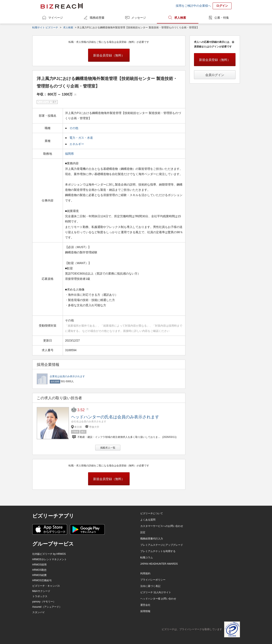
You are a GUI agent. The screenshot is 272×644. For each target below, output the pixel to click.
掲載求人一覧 (108, 448)
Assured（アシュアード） (47, 607)
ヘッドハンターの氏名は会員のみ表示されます (115, 417)
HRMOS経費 (40, 575)
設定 (143, 532)
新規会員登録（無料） (109, 55)
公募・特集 (222, 18)
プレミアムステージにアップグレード (162, 545)
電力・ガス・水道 (81, 138)
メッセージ (139, 18)
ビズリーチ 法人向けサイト (156, 592)
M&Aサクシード (41, 591)
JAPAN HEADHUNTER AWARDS (159, 564)
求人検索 (180, 18)
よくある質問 (148, 520)
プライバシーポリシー (153, 580)
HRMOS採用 (40, 565)
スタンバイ (39, 612)
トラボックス (40, 596)
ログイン (222, 6)
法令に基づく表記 (150, 586)
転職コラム (147, 558)
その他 (74, 128)
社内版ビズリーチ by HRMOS (49, 554)
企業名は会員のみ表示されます (67, 376)
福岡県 (70, 154)
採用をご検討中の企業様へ (193, 6)
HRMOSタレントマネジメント (50, 559)
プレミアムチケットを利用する (158, 551)
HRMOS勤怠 (40, 570)
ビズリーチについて (152, 513)
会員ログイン (215, 75)
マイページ (56, 18)
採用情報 (145, 611)
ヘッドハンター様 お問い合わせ (158, 599)
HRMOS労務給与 (42, 580)
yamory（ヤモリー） (44, 602)
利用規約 (145, 573)
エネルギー (77, 144)
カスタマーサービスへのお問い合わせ (162, 526)
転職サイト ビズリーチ (45, 27)
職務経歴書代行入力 (152, 539)
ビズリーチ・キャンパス (46, 586)
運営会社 (145, 605)
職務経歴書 (97, 18)
